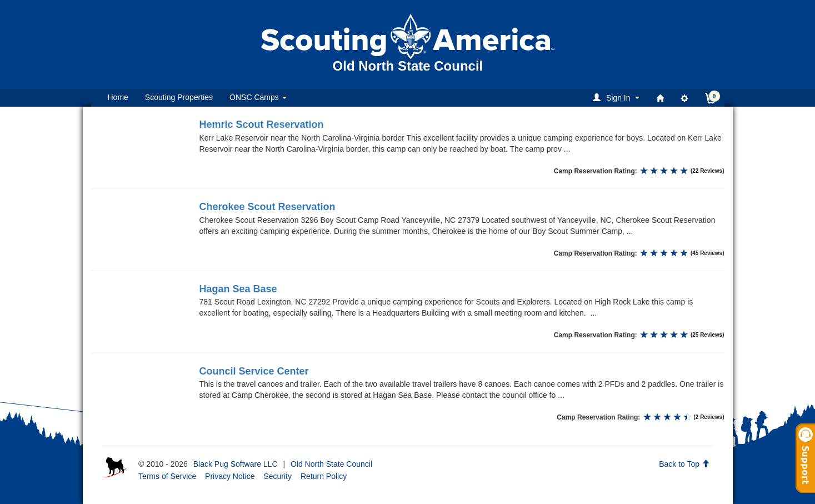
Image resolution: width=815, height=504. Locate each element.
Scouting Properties (179, 97)
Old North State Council (331, 464)
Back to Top (684, 464)
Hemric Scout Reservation (262, 124)
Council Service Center (254, 371)
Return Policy (324, 476)
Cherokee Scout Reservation (267, 207)
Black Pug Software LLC (236, 464)
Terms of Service (167, 476)
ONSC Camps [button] (258, 97)
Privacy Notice (230, 476)
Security (277, 476)
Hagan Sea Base (238, 289)
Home (118, 97)
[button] (617, 98)
